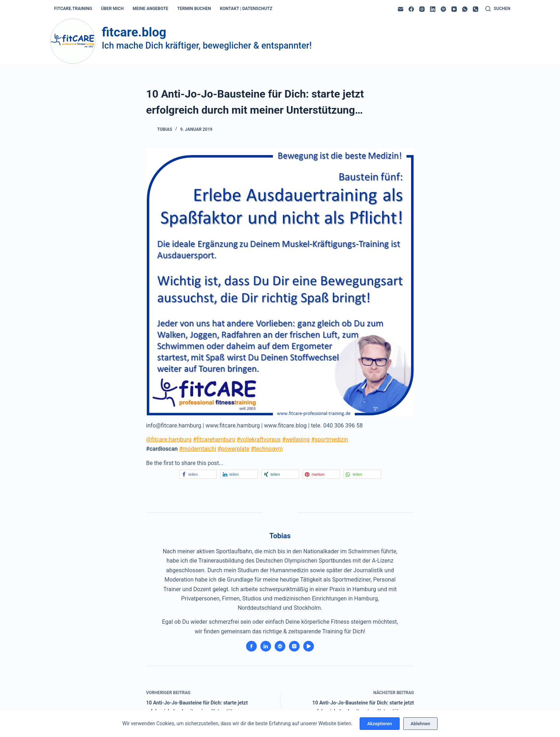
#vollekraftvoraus (258, 439)
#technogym (267, 449)
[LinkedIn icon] (266, 646)
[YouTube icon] (309, 646)
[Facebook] (411, 9)
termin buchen (194, 9)
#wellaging (296, 439)
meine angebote (150, 9)
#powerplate (233, 449)
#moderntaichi (197, 449)
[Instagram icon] (294, 646)
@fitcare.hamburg (169, 439)
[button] (198, 474)
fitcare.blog (134, 32)
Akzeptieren (379, 724)
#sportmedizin (329, 439)
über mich (112, 9)
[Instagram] (422, 9)
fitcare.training (73, 9)
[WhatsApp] (465, 9)
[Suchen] (498, 9)
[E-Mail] (401, 9)
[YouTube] (454, 9)
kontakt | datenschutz (246, 9)
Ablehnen (421, 724)
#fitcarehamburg (214, 439)
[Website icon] (280, 646)
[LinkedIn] (433, 9)
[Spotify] (443, 9)
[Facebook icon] (251, 646)
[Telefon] (476, 9)
